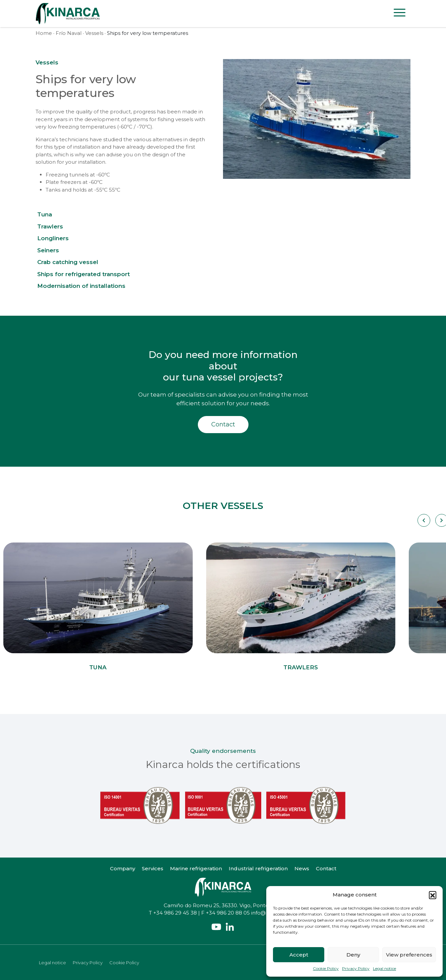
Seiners (48, 250)
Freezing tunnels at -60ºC (78, 175)
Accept (299, 955)
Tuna (45, 214)
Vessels (94, 33)
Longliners (53, 238)
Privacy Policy (356, 968)
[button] (433, 895)
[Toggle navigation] (400, 14)
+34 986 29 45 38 (175, 913)
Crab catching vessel (68, 262)
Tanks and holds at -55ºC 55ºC (83, 190)
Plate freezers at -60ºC (74, 182)
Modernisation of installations (81, 286)
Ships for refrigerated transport (83, 274)
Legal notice (384, 968)
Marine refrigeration (196, 868)
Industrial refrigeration (258, 868)
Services (153, 868)
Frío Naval (69, 33)
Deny (353, 955)
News (302, 868)
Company (123, 868)
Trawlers (50, 226)
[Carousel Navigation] (423, 520)
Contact (223, 424)
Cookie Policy (326, 968)
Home (44, 33)
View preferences (409, 955)
